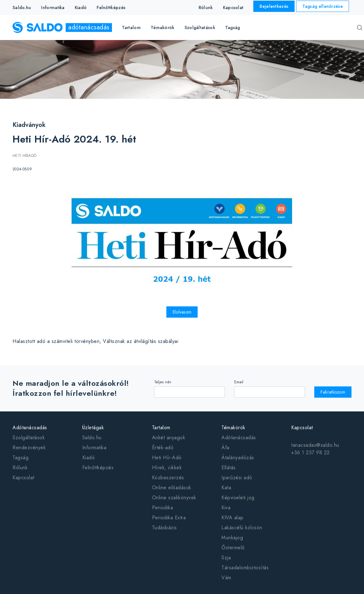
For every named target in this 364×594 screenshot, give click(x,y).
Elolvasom (182, 312)
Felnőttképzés (111, 8)
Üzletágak (93, 428)
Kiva (226, 508)
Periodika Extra (169, 518)
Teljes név (163, 382)
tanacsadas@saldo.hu (315, 445)
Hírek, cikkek (167, 468)
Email (239, 382)
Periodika (163, 508)
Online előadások (172, 488)
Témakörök (233, 428)
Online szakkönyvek (174, 498)
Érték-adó (163, 448)
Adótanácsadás (30, 428)
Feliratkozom (333, 392)
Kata (226, 488)
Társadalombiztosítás (245, 568)
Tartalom (161, 428)
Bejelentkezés (274, 6)
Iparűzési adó (237, 478)
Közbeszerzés (168, 478)
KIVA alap (233, 518)
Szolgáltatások (29, 438)
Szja (226, 558)
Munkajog (232, 538)
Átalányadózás (238, 458)
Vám (226, 578)
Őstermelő (233, 548)
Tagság (233, 28)
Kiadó (81, 8)
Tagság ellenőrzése (323, 6)
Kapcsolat (233, 8)
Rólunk (206, 8)
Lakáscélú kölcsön (242, 528)
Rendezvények (29, 448)
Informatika (53, 8)
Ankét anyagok (169, 438)
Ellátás (229, 468)
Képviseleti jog (238, 498)
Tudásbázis (164, 528)
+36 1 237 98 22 (311, 453)
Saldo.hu (22, 8)
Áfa (225, 448)
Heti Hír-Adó (167, 458)
